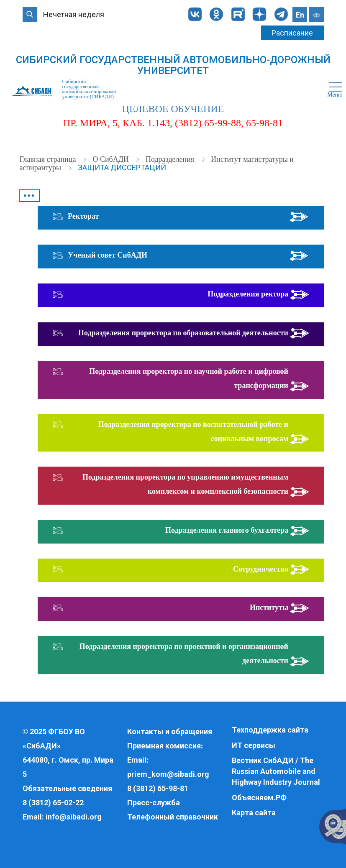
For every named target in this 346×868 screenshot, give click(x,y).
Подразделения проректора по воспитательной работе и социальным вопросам (193, 431)
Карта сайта (254, 813)
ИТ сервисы (254, 745)
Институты (269, 608)
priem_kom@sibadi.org (168, 774)
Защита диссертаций (122, 167)
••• (29, 196)
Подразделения (171, 159)
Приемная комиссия (164, 746)
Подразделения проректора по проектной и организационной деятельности (184, 654)
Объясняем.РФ (259, 798)
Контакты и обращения (170, 731)
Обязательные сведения (67, 788)
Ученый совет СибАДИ (108, 255)
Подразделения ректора (248, 294)
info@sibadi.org (74, 817)
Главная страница (49, 159)
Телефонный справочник (173, 817)
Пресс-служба (154, 803)
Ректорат (83, 216)
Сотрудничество (261, 569)
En (300, 15)
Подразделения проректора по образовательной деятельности (183, 333)
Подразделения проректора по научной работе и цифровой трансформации (189, 378)
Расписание (292, 33)
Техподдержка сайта (270, 730)
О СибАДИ (111, 159)
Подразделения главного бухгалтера (227, 530)
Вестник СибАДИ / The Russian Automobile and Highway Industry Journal (276, 771)
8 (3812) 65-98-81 (158, 788)
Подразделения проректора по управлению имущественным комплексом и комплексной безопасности (185, 484)
